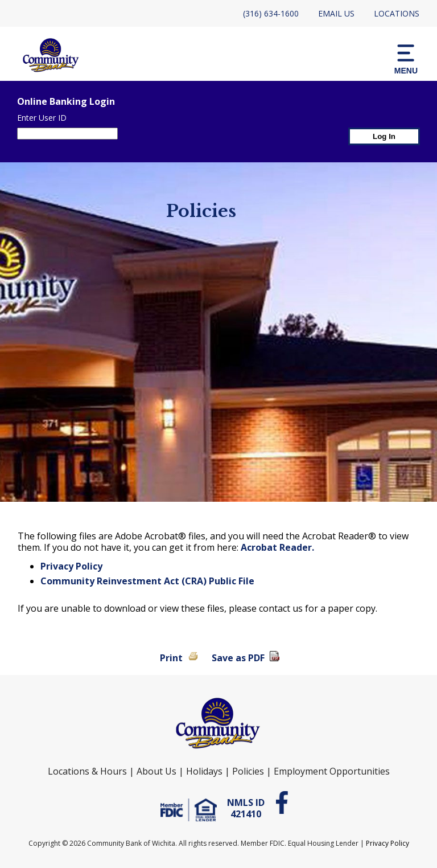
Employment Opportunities (332, 771)
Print (171, 658)
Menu (406, 58)
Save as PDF (238, 658)
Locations (397, 13)
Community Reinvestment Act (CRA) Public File (147, 581)
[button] (406, 58)
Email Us (336, 13)
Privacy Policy (71, 566)
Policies (248, 771)
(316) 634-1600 (271, 13)
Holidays (204, 771)
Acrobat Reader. (277, 547)
